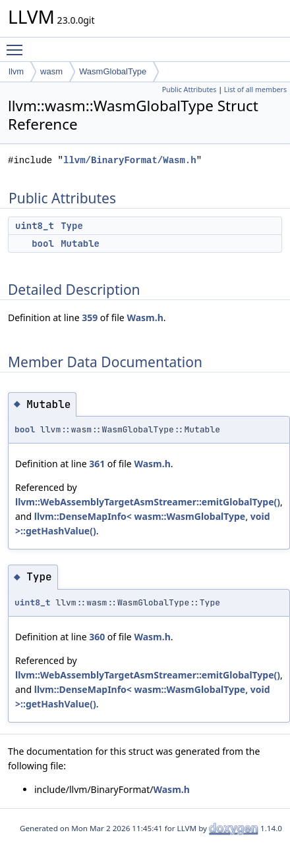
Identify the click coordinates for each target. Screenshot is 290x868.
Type (72, 226)
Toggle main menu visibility (18, 44)
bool (43, 243)
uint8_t (35, 226)
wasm (51, 71)
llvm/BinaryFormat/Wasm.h (130, 160)
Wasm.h (145, 318)
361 (97, 464)
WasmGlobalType (113, 71)
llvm (16, 71)
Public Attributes (189, 89)
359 (90, 318)
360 (97, 637)
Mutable (80, 243)
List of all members (255, 89)
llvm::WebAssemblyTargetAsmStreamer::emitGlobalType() (148, 502)
